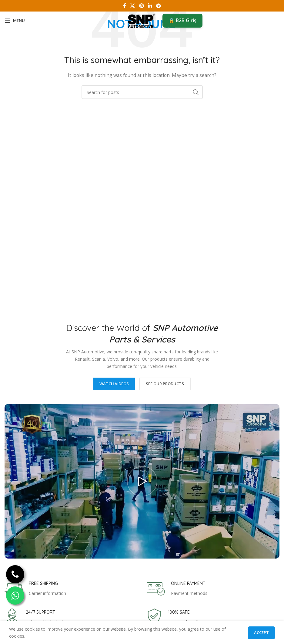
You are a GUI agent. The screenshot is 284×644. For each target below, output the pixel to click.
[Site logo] (142, 20)
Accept (261, 632)
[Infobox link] (35, 589)
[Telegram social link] (158, 6)
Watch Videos (114, 384)
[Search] (142, 92)
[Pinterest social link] (141, 6)
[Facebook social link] (124, 6)
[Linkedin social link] (150, 6)
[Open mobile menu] (15, 21)
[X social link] (133, 6)
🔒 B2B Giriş (182, 20)
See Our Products (165, 384)
